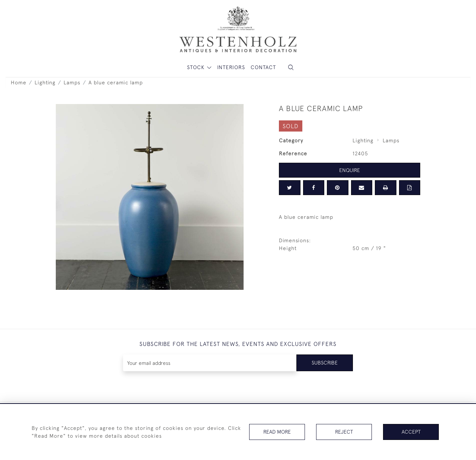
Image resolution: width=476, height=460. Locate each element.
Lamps (72, 82)
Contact (263, 67)
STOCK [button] (197, 67)
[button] (291, 67)
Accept (411, 432)
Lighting (45, 82)
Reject (344, 432)
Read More (277, 432)
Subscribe (325, 363)
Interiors (231, 67)
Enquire (350, 170)
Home (19, 82)
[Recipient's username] (210, 363)
